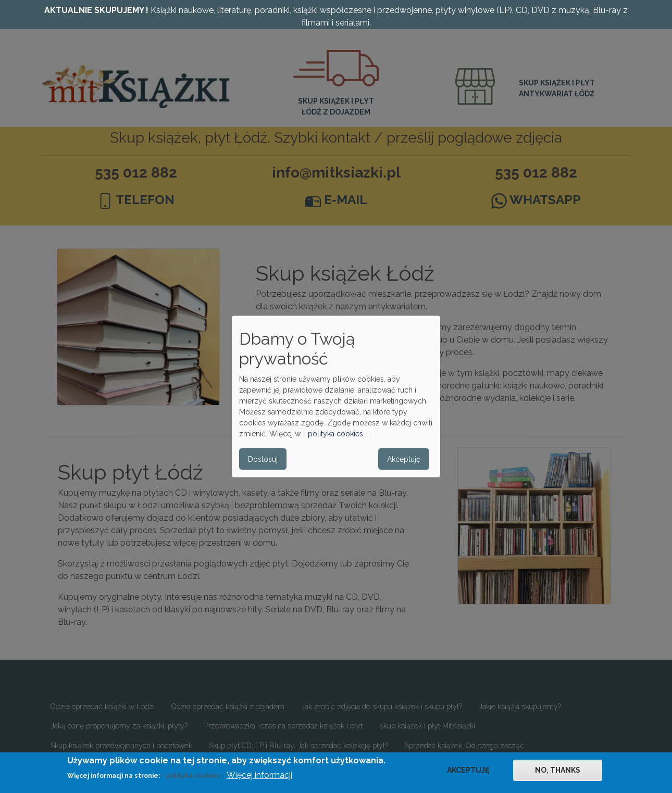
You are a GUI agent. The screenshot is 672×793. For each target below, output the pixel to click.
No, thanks (558, 774)
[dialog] (336, 396)
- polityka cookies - (335, 434)
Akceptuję (404, 459)
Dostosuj (263, 459)
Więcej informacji (259, 779)
